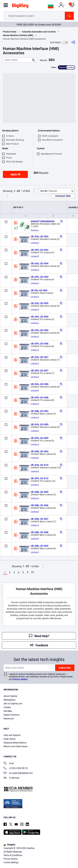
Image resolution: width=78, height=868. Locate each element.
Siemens (35, 230)
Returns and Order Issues (16, 746)
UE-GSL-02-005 (40, 303)
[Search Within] (17, 60)
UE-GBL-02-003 (40, 411)
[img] (20, 6)
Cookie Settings (11, 862)
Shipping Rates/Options (15, 743)
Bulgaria (9, 845)
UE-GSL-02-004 (40, 263)
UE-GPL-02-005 (40, 317)
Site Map (8, 711)
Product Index (10, 32)
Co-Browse (11, 778)
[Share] (73, 42)
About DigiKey (10, 696)
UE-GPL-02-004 (40, 277)
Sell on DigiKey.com (13, 704)
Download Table (63, 196)
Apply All (15, 174)
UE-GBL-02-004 (40, 451)
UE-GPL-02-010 (40, 478)
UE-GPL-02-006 (40, 344)
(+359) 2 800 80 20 (16, 768)
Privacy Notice (20, 679)
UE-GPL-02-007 (40, 371)
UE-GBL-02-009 (40, 546)
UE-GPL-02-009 (40, 438)
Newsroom (9, 719)
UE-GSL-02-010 (40, 465)
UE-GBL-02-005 (40, 492)
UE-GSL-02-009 (40, 424)
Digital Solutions (12, 715)
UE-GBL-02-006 (40, 505)
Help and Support (12, 735)
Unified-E (35, 243)
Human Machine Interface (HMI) (18, 35)
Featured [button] (49, 191)
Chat (9, 764)
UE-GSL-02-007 (40, 357)
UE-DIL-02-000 (39, 290)
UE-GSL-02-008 (40, 384)
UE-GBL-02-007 (40, 519)
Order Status (10, 739)
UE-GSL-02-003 (40, 237)
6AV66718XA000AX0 (43, 221)
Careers (7, 707)
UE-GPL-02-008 (40, 397)
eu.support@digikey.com (18, 773)
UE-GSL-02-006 (40, 330)
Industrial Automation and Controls (39, 32)
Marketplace (9, 700)
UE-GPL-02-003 (40, 250)
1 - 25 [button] (17, 191)
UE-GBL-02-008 (40, 532)
